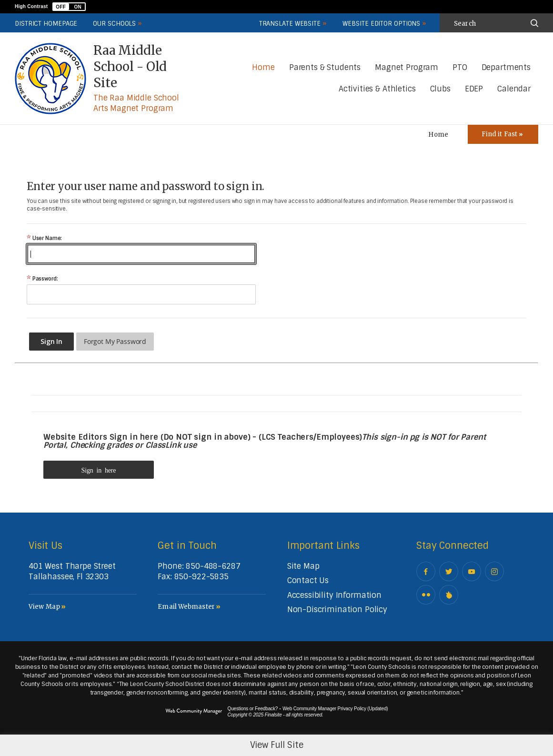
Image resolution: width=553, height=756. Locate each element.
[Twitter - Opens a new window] (449, 571)
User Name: (44, 238)
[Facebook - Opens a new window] (426, 571)
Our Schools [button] (114, 24)
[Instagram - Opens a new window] (494, 571)
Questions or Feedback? (253, 709)
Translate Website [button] (290, 24)
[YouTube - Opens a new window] (472, 571)
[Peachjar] (449, 595)
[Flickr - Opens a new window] (426, 595)
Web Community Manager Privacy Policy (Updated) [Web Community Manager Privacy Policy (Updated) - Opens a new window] (335, 709)
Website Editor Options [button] (381, 24)
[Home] (263, 68)
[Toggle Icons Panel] (503, 134)
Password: (42, 279)
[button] (69, 7)
